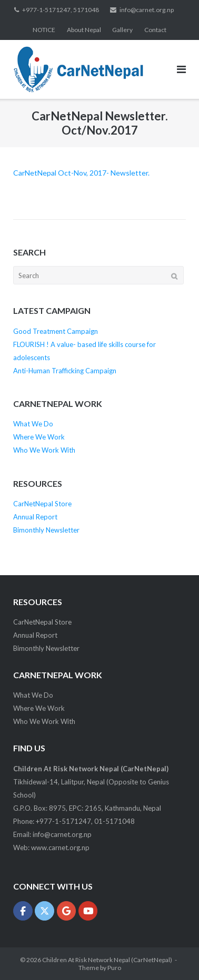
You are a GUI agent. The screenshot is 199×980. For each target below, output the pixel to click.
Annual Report (35, 517)
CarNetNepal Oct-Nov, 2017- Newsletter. (81, 173)
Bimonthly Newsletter (46, 530)
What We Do (33, 424)
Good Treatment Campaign (56, 331)
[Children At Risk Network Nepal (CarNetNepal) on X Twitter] (44, 911)
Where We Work (39, 437)
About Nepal (84, 30)
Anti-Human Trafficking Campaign (65, 371)
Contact (155, 30)
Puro (114, 968)
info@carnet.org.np (147, 10)
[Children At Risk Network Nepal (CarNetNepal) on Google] (67, 911)
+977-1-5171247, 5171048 (61, 10)
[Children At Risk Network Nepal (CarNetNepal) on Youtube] (88, 911)
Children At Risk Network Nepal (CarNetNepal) (107, 960)
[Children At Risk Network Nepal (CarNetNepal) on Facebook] (23, 911)
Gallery (122, 30)
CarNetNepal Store (42, 504)
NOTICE (44, 30)
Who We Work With (44, 450)
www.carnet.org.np (60, 848)
